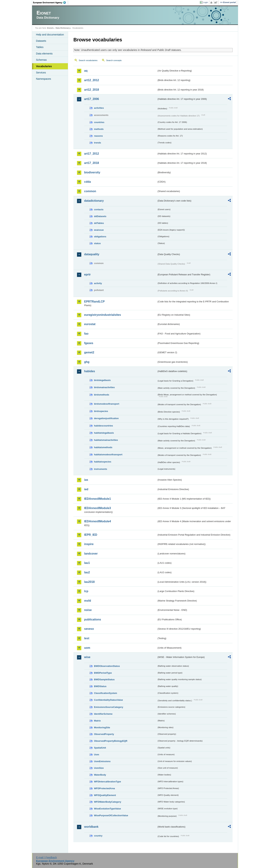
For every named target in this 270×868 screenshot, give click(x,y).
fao (86, 334)
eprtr (87, 274)
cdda (87, 182)
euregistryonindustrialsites (103, 315)
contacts (99, 209)
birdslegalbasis (102, 380)
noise (88, 610)
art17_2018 (92, 163)
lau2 (87, 572)
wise (87, 657)
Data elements (44, 54)
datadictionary (94, 201)
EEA (51, 3)
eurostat (90, 324)
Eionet (50, 28)
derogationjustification (106, 418)
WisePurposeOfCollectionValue (111, 815)
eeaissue (99, 230)
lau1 (87, 563)
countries (99, 122)
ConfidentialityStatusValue (108, 700)
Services (41, 73)
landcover (91, 554)
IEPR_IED (91, 535)
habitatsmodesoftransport (108, 455)
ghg (87, 362)
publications (93, 619)
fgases (89, 343)
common (90, 191)
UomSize (99, 768)
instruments (101, 469)
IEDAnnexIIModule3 (97, 508)
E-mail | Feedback (46, 857)
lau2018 (89, 582)
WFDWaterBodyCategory (108, 802)
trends (97, 143)
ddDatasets (100, 216)
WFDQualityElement (105, 795)
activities (99, 108)
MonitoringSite (102, 727)
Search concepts (114, 60)
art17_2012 (92, 154)
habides (90, 371)
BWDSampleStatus (104, 679)
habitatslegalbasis (104, 433)
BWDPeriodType (103, 673)
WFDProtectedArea (104, 788)
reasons (98, 136)
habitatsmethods (103, 447)
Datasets (41, 41)
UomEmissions (102, 761)
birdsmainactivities (104, 387)
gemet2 (89, 352)
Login (206, 2)
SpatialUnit (100, 748)
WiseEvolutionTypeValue (107, 809)
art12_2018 (92, 90)
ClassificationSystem (106, 693)
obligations (100, 237)
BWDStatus (100, 686)
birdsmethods (102, 395)
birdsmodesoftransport (107, 404)
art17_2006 (92, 99)
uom (87, 648)
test (87, 638)
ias (86, 480)
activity (98, 283)
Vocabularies (44, 66)
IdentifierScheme (103, 714)
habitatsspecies (103, 462)
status (97, 243)
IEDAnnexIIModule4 (97, 521)
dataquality (92, 254)
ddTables (99, 223)
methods (99, 129)
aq (86, 71)
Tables (40, 47)
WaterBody (100, 775)
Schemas (41, 60)
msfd (88, 601)
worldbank (91, 827)
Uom (97, 755)
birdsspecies (101, 411)
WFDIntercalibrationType (108, 782)
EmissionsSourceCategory (109, 707)
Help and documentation (50, 35)
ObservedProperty (104, 734)
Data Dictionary (63, 28)
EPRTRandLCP (94, 302)
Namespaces (44, 79)
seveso (89, 629)
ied (86, 489)
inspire (89, 544)
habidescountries (103, 426)
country (98, 836)
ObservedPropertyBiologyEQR (111, 741)
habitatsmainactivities (106, 440)
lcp (86, 591)
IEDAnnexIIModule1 (97, 499)
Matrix (97, 721)
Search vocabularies (88, 60)
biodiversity (92, 172)
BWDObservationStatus (107, 666)
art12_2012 (92, 80)
